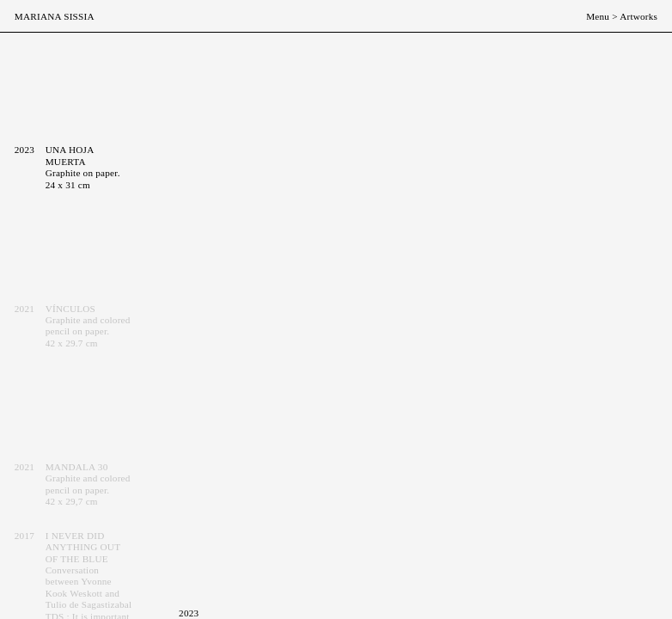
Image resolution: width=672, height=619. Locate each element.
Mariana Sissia (55, 16)
